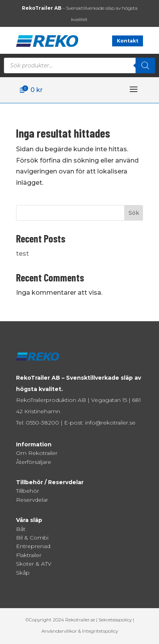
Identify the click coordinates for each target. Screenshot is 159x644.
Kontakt (128, 41)
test (22, 254)
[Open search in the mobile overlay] (79, 65)
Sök (134, 213)
